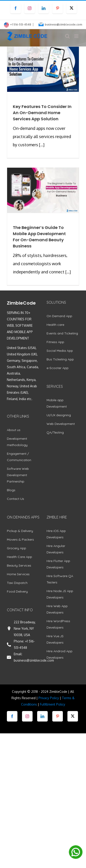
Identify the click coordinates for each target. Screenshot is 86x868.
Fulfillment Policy (53, 704)
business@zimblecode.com (63, 24)
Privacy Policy (49, 698)
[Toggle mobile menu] (77, 36)
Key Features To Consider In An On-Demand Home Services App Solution (42, 113)
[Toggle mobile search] (67, 36)
